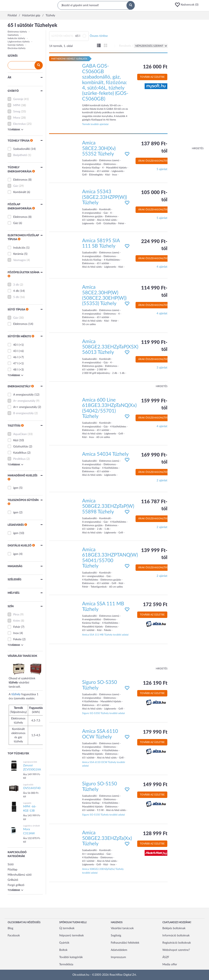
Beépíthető (20, 155)
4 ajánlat (162, 267)
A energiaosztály (23, 395)
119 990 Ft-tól (154, 346)
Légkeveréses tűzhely (19, 42)
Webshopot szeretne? (176, 950)
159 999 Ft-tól (154, 404)
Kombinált (20, 192)
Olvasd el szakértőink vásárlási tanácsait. (27, 678)
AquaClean (20, 434)
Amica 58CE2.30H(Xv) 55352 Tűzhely (99, 148)
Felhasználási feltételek (125, 943)
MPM (17, 105)
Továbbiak (15, 130)
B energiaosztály (23, 413)
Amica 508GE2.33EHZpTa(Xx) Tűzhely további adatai (103, 871)
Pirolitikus (19, 459)
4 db (16, 291)
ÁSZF (166, 957)
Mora (17, 118)
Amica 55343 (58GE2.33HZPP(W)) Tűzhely (104, 197)
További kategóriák (71, 957)
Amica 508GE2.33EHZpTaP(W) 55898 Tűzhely (108, 506)
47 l (16, 364)
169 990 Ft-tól (154, 459)
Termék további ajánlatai (95, 124)
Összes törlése (99, 36)
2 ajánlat (162, 480)
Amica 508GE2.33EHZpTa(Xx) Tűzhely (107, 838)
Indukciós (19, 248)
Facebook (14, 936)
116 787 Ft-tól (154, 505)
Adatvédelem (119, 950)
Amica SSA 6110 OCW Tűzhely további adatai (104, 764)
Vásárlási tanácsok (122, 928)
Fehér (17, 627)
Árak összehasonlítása (154, 161)
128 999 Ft (155, 834)
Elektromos (20, 180)
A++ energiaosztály (25, 407)
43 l (16, 351)
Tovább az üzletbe (152, 77)
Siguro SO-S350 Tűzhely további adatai (103, 713)
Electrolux (19, 124)
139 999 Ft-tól (154, 554)
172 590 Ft (155, 605)
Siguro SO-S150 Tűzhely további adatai (103, 815)
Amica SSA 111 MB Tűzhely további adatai (105, 635)
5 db (16, 297)
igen (16, 488)
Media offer (170, 965)
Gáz (16, 186)
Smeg (17, 112)
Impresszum (118, 957)
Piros (16, 615)
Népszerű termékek (71, 936)
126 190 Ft (155, 683)
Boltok (63, 950)
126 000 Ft (155, 67)
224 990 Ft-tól (154, 245)
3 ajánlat (162, 368)
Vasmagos (19, 260)
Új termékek (67, 928)
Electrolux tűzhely (17, 48)
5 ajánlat (162, 169)
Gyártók (64, 943)
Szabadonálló (22, 149)
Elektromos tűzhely (17, 32)
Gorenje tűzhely (16, 45)
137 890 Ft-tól (154, 147)
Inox (16, 633)
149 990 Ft (155, 785)
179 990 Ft (155, 732)
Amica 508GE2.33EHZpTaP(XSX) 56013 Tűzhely (110, 347)
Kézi (16, 440)
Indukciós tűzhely (16, 38)
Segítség (116, 936)
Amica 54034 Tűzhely (105, 454)
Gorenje (18, 99)
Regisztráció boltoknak (177, 943)
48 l (16, 370)
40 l (16, 345)
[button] (188, 5)
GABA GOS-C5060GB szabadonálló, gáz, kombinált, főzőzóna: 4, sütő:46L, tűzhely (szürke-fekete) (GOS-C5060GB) (105, 82)
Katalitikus (20, 453)
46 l (16, 357)
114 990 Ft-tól (154, 292)
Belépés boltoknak (174, 928)
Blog (10, 928)
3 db (16, 285)
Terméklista (66, 965)
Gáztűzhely (13, 35)
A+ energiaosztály (24, 401)
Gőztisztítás (21, 447)
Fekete (17, 639)
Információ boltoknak (176, 936)
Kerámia (18, 254)
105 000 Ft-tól (154, 196)
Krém (17, 621)
